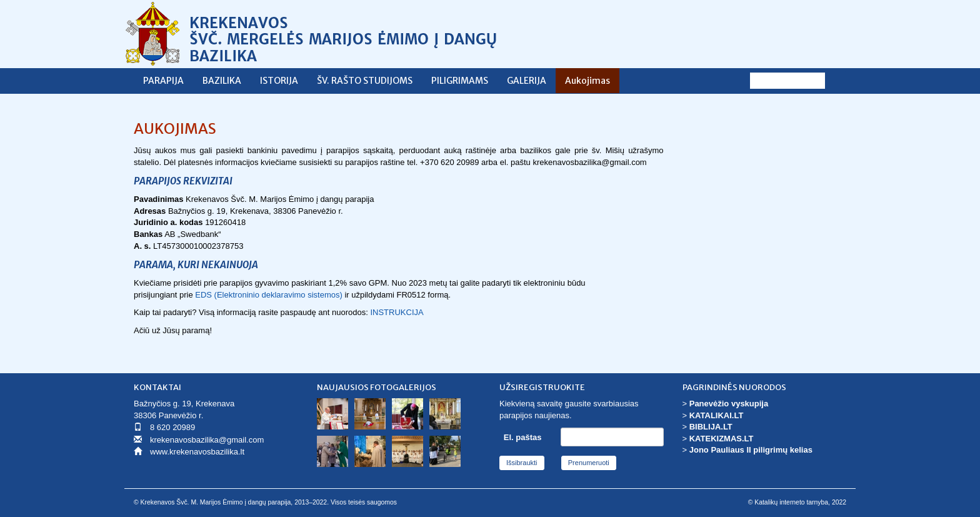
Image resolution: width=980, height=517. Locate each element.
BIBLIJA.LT (711, 427)
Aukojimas (587, 81)
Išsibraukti (522, 463)
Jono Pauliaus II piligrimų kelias (751, 450)
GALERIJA (527, 81)
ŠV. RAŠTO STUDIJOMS (365, 81)
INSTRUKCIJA (397, 312)
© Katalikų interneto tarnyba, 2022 (797, 502)
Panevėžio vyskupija (729, 404)
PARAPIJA (163, 81)
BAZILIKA (222, 81)
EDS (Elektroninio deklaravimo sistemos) (269, 295)
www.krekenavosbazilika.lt (197, 452)
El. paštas (523, 437)
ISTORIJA (279, 81)
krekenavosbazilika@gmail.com (207, 440)
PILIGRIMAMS (460, 81)
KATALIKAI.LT (717, 415)
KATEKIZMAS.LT (722, 439)
